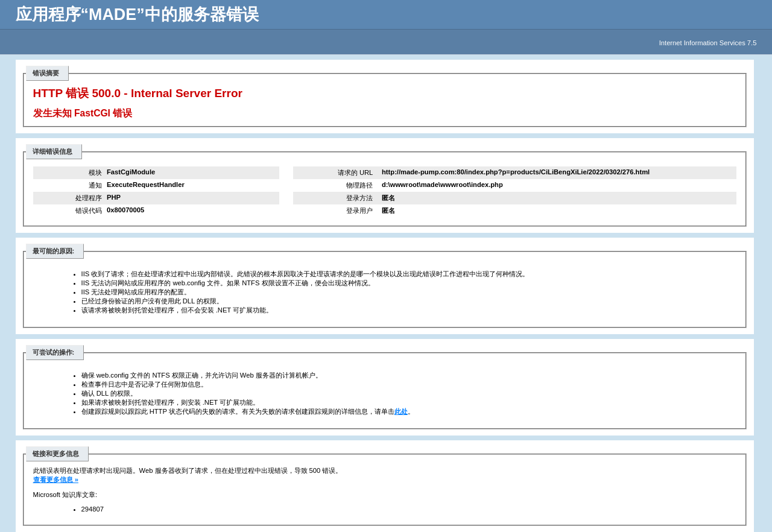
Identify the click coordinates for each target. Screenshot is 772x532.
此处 (401, 411)
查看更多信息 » (56, 480)
